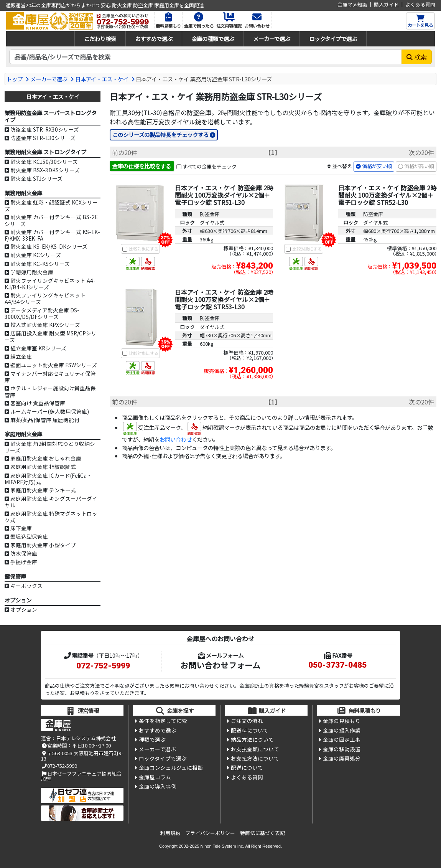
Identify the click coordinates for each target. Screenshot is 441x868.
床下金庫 (21, 528)
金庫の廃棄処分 (342, 758)
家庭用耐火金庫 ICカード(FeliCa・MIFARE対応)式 (48, 479)
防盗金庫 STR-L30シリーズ (43, 138)
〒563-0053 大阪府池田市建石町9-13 (82, 756)
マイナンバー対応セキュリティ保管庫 (50, 377)
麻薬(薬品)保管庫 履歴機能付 (45, 420)
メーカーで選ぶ (272, 39)
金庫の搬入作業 (342, 730)
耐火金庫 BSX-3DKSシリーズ (45, 170)
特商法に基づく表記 (262, 833)
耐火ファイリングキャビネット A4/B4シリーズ (45, 298)
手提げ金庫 (24, 562)
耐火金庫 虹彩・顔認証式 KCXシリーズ (51, 205)
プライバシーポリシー (210, 833)
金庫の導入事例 (158, 786)
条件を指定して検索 (163, 721)
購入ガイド (386, 5)
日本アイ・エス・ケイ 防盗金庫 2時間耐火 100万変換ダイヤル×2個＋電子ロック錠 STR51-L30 (224, 195)
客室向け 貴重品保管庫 (38, 403)
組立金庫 (21, 356)
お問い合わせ (176, 439)
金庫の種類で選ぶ (213, 39)
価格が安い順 (377, 166)
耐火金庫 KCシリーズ (36, 255)
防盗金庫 (210, 214)
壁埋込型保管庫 (29, 536)
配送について (247, 767)
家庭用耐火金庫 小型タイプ (43, 545)
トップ (15, 79)
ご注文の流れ (247, 721)
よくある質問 (420, 5)
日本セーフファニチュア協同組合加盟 (81, 776)
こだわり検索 (100, 39)
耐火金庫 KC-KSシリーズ (40, 264)
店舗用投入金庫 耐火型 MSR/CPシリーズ (51, 336)
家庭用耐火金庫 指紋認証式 (43, 467)
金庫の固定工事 (342, 739)
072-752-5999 (103, 666)
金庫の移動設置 (342, 749)
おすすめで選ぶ (154, 39)
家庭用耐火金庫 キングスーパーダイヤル (51, 502)
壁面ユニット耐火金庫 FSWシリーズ (54, 365)
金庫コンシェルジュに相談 (171, 767)
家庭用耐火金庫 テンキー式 (43, 490)
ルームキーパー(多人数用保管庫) (50, 411)
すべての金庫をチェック (210, 166)
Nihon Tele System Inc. (222, 846)
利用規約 (170, 833)
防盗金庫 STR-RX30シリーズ (45, 129)
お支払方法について (255, 758)
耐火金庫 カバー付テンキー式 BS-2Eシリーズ (51, 220)
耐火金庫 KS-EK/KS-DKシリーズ (49, 246)
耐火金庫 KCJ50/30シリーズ (44, 162)
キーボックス (26, 586)
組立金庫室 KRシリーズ (38, 348)
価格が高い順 (419, 166)
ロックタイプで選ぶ (333, 39)
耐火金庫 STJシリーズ (36, 178)
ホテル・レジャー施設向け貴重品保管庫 (50, 391)
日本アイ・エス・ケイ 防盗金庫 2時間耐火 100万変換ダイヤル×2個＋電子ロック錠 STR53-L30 (224, 299)
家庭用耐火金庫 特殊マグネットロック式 (51, 517)
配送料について (250, 730)
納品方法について (252, 739)
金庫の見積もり (342, 721)
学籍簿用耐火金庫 (32, 272)
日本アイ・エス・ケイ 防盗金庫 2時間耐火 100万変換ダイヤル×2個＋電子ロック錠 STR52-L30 (387, 195)
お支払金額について (255, 749)
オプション (24, 609)
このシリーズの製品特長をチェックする (160, 134)
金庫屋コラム (155, 777)
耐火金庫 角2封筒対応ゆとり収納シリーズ (50, 447)
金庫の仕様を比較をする (142, 166)
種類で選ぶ (152, 739)
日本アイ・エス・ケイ (102, 79)
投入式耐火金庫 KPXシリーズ (45, 325)
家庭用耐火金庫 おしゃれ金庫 (46, 458)
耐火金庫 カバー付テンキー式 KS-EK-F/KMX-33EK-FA (52, 235)
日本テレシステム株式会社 (86, 738)
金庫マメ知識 (352, 5)
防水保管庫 (24, 553)
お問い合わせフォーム (220, 665)
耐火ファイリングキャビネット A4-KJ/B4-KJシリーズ (50, 284)
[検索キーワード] (206, 57)
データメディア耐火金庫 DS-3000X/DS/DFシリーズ (42, 313)
